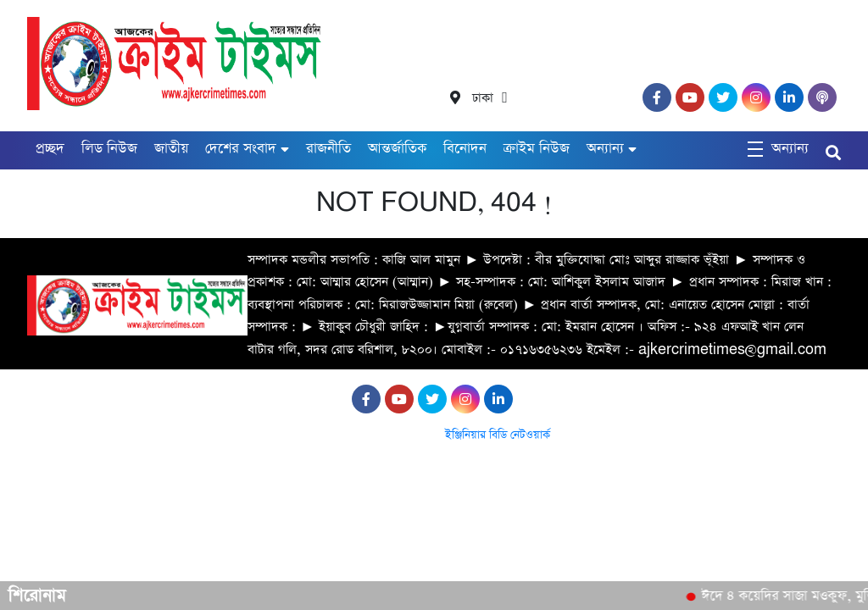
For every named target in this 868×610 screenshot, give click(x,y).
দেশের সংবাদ (241, 149)
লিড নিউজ (109, 149)
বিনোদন (465, 149)
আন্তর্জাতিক (397, 149)
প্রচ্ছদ (50, 149)
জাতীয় (171, 149)
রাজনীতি (328, 149)
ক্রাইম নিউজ (537, 149)
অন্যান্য (605, 149)
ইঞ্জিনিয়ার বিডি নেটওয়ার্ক (498, 435)
